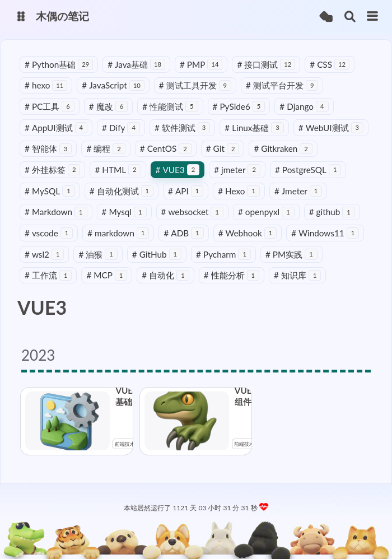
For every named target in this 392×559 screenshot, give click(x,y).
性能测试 (170, 106)
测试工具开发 (195, 85)
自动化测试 (122, 191)
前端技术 (125, 444)
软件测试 (182, 128)
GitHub (157, 254)
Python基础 (59, 64)
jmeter (237, 170)
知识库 (297, 275)
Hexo (239, 191)
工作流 (48, 275)
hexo (46, 85)
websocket (192, 212)
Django (304, 106)
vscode (49, 233)
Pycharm (223, 254)
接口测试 (266, 64)
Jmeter (298, 191)
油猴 (98, 254)
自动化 (165, 275)
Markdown (56, 212)
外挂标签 (52, 170)
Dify (121, 128)
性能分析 (232, 275)
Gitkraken (283, 148)
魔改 (108, 106)
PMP (201, 64)
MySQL (50, 191)
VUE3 (178, 170)
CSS (330, 64)
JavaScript (113, 85)
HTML (118, 170)
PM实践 (291, 254)
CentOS (166, 148)
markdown (118, 233)
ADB (183, 233)
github (332, 212)
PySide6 (239, 106)
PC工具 (50, 106)
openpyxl (266, 212)
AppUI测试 (56, 128)
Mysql (124, 212)
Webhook (248, 233)
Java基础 (136, 64)
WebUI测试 (331, 128)
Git (223, 148)
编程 (106, 148)
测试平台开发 (282, 85)
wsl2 (44, 254)
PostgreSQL (308, 170)
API (186, 191)
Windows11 (325, 233)
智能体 (48, 148)
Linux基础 (254, 128)
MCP (107, 275)
